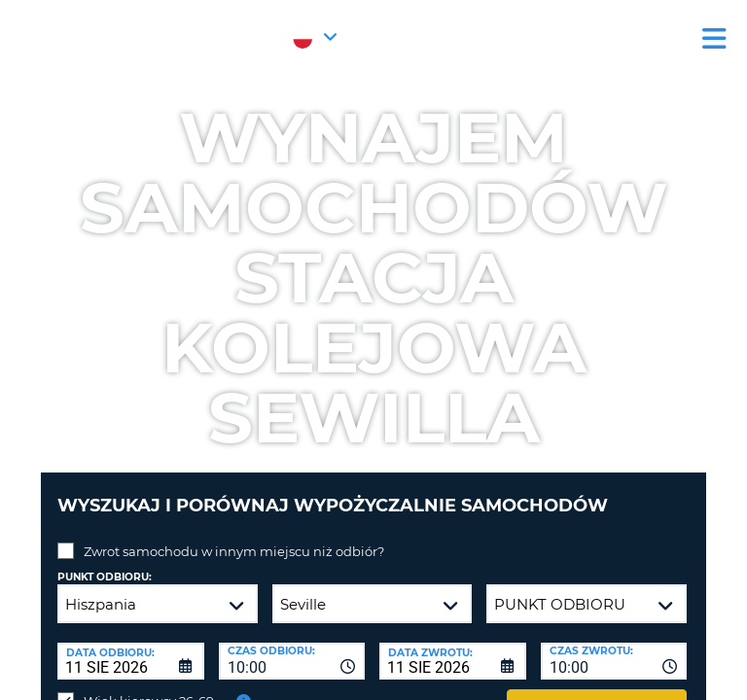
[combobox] (292, 661)
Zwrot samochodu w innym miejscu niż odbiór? (234, 551)
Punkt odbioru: (105, 577)
